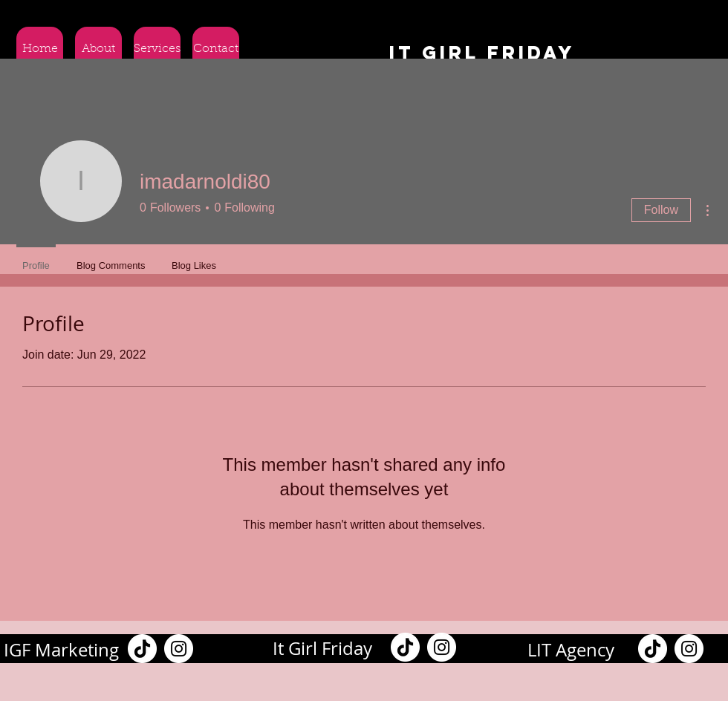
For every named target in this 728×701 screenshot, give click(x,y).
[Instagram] (179, 649)
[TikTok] (142, 649)
